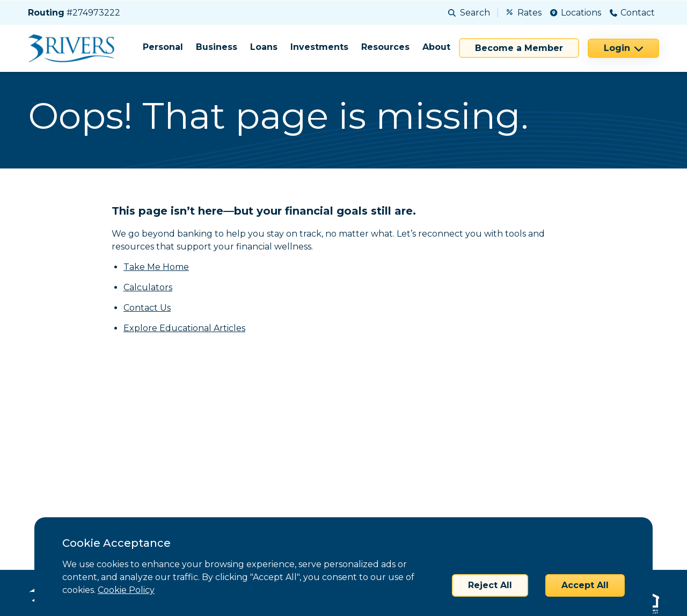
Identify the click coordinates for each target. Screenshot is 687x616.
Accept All (585, 585)
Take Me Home (156, 267)
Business (217, 47)
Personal (163, 47)
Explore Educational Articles (184, 328)
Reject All (490, 585)
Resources (385, 47)
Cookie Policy (126, 590)
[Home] (75, 48)
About (436, 47)
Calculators (148, 287)
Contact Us (147, 308)
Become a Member (519, 48)
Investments (319, 47)
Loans (264, 47)
